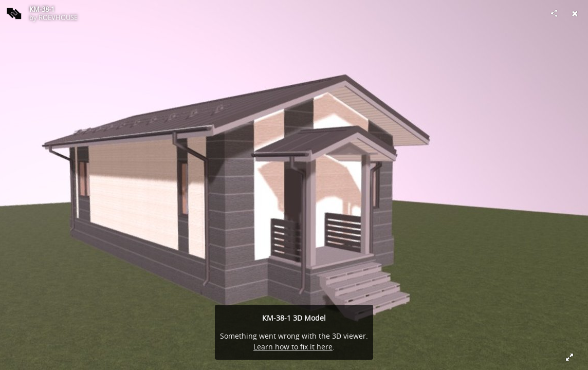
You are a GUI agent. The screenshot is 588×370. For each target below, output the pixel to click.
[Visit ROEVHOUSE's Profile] (13, 13)
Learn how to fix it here (293, 347)
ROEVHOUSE (58, 17)
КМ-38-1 (42, 9)
